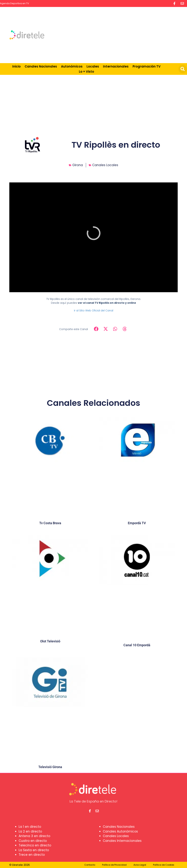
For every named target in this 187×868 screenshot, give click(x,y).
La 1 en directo (30, 827)
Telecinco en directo (35, 845)
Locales (93, 66)
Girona (78, 165)
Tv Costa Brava (50, 523)
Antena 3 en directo (34, 836)
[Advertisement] (122, 34)
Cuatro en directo (33, 841)
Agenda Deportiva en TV (15, 3)
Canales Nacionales (41, 66)
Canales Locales (105, 165)
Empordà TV (137, 523)
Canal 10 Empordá (137, 645)
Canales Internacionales (122, 841)
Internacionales (116, 66)
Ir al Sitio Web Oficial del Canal (94, 310)
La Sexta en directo (34, 850)
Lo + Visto (86, 72)
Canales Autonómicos (120, 831)
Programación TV (147, 66)
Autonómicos (72, 66)
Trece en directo (32, 855)
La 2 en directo (30, 831)
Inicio (16, 66)
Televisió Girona (50, 767)
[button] (183, 69)
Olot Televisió (50, 641)
